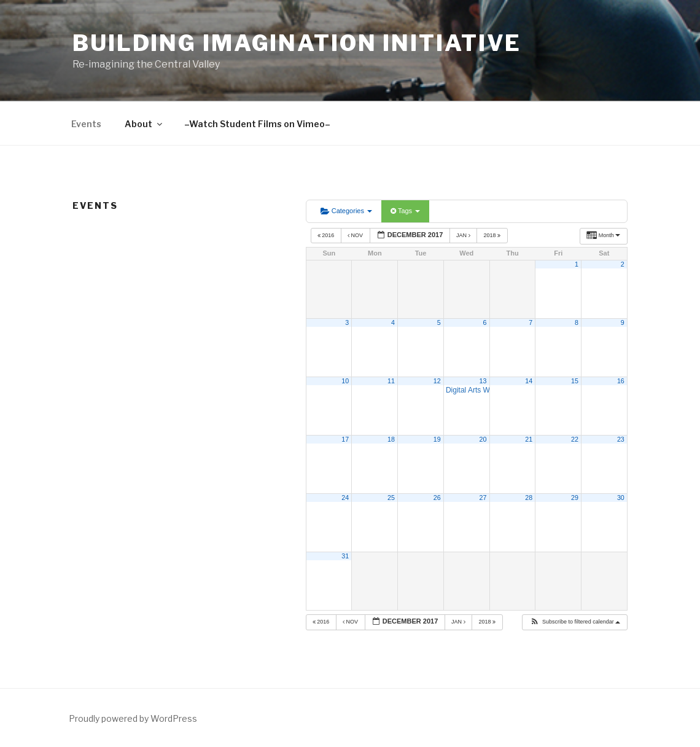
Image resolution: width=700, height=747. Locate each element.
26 (437, 498)
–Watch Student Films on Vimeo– (257, 124)
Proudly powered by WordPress (133, 718)
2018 (492, 235)
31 (345, 556)
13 (483, 381)
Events (86, 124)
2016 (327, 235)
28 (529, 498)
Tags (405, 211)
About (144, 124)
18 (391, 439)
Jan (464, 235)
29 (575, 498)
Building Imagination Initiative (297, 43)
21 (529, 439)
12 (437, 381)
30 (621, 498)
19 (437, 439)
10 (345, 381)
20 (483, 439)
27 (483, 498)
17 (345, 439)
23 (621, 439)
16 (621, 381)
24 (345, 498)
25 (391, 498)
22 (575, 439)
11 (391, 381)
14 (529, 381)
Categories (346, 211)
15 (575, 381)
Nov (356, 235)
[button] (575, 622)
